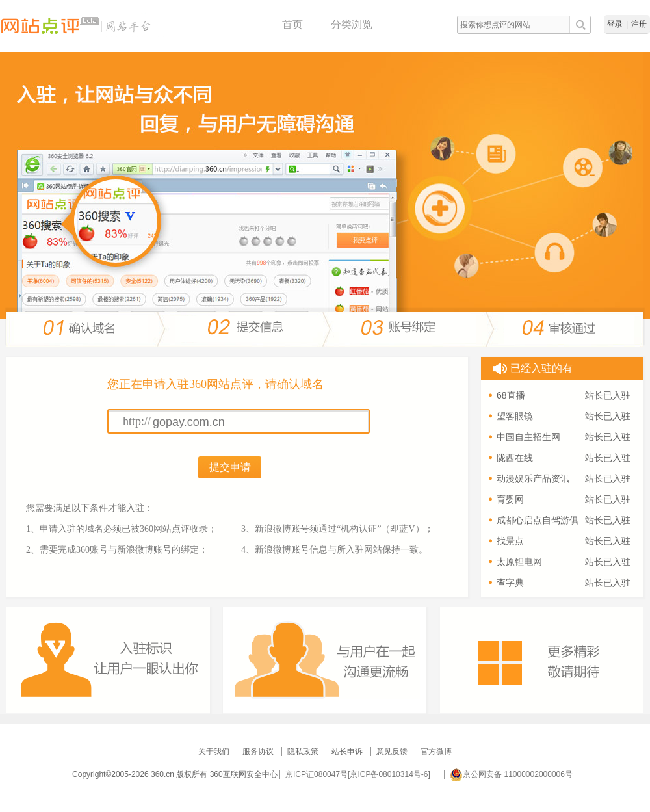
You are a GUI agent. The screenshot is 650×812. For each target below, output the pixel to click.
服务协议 (258, 752)
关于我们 (214, 752)
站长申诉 (347, 752)
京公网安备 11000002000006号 (511, 774)
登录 (615, 24)
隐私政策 (303, 752)
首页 (292, 24)
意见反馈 (392, 752)
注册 (639, 24)
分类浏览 (352, 24)
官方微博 (436, 752)
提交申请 (230, 467)
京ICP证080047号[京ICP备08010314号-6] (358, 774)
